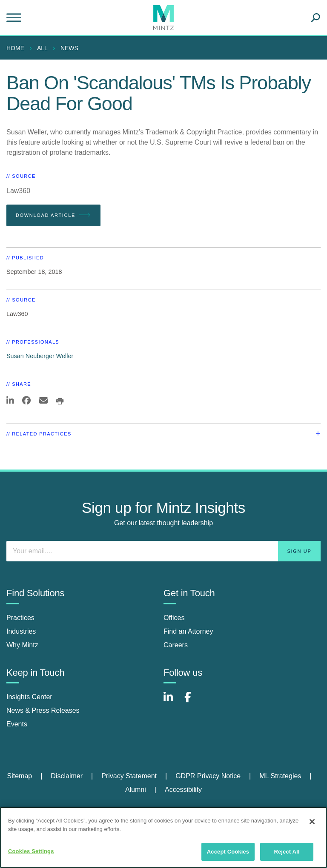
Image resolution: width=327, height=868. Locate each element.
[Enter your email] (163, 551)
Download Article (53, 215)
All (42, 48)
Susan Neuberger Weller (40, 356)
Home (15, 48)
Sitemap (19, 776)
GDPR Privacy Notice (208, 776)
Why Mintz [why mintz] (22, 645)
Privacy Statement (129, 776)
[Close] (312, 822)
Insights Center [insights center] (29, 697)
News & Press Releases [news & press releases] (43, 710)
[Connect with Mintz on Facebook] (193, 702)
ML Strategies (280, 776)
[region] (163, 837)
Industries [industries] (21, 631)
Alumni (136, 790)
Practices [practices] (20, 618)
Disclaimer (67, 776)
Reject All (287, 852)
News (69, 48)
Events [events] (17, 724)
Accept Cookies (228, 852)
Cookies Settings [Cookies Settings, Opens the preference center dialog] (31, 851)
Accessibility (183, 790)
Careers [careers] (176, 645)
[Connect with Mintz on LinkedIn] (172, 702)
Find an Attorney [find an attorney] (188, 631)
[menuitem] (17, 48)
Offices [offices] (174, 618)
